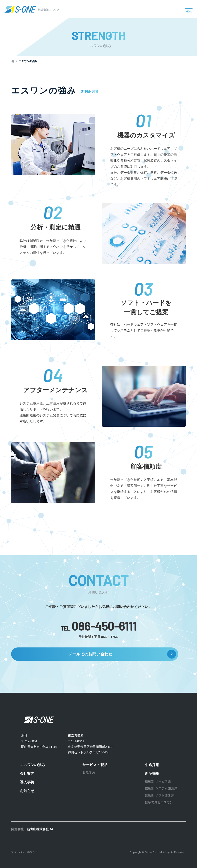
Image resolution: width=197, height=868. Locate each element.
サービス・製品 (95, 765)
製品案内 (89, 773)
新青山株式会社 (38, 829)
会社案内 (27, 773)
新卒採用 (152, 773)
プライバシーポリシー (24, 852)
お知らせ (27, 791)
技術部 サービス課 (158, 781)
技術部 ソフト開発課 (159, 795)
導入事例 (27, 782)
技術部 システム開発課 (161, 788)
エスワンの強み (32, 765)
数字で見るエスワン (159, 802)
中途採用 (152, 765)
